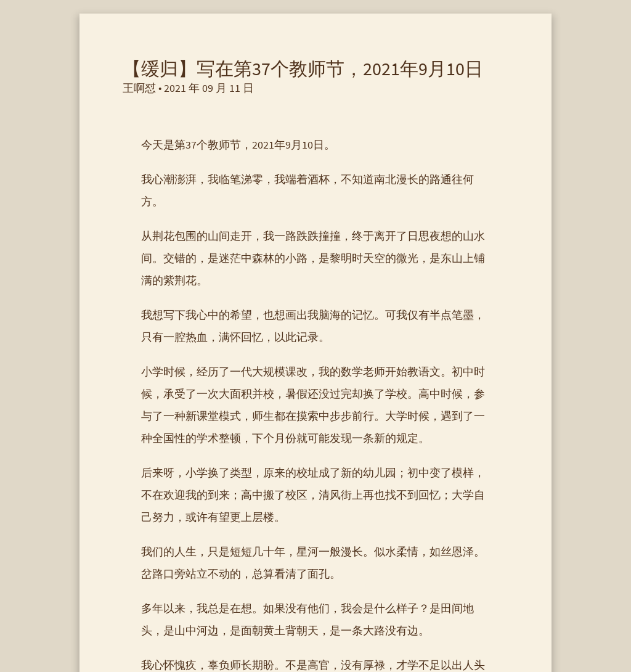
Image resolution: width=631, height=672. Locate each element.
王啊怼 (139, 88)
